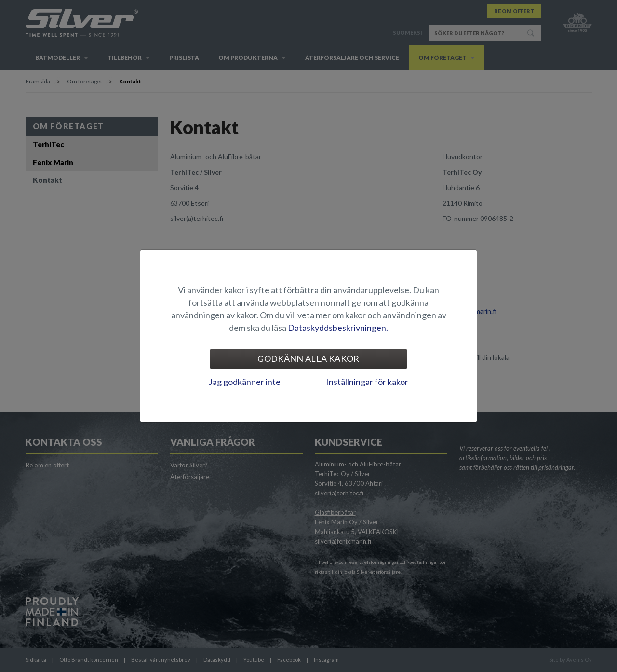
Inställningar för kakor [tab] (367, 382)
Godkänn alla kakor (308, 358)
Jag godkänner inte (245, 382)
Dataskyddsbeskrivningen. (338, 328)
